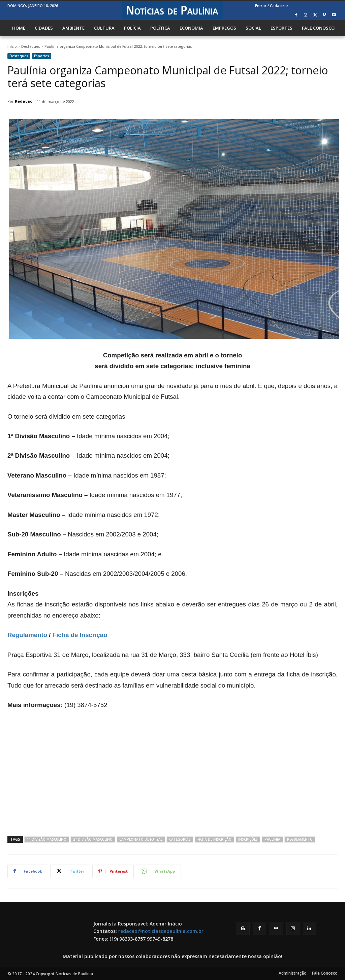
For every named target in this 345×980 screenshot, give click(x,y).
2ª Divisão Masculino (93, 839)
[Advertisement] (172, 772)
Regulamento (27, 635)
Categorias (180, 839)
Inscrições (248, 839)
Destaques (31, 46)
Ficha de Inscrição (80, 635)
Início (12, 46)
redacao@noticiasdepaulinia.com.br (161, 931)
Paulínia (272, 839)
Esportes (42, 56)
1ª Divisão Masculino (47, 839)
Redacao (24, 101)
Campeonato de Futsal (141, 839)
